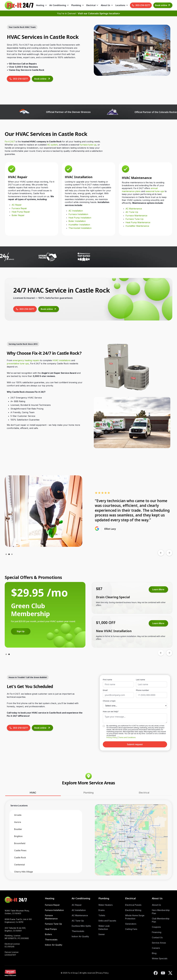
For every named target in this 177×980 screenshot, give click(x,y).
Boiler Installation (77, 221)
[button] (42, 5)
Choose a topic (109, 701)
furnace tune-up (88, 145)
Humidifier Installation (79, 225)
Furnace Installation (78, 214)
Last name (141, 680)
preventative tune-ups (18, 364)
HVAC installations (62, 360)
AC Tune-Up (132, 212)
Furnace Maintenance (136, 216)
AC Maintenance (134, 209)
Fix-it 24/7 (10, 142)
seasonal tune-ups (155, 191)
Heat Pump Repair (21, 212)
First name (107, 680)
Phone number (143, 690)
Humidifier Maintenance (137, 226)
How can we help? (111, 711)
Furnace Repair (19, 208)
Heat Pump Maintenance (138, 222)
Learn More (21, 627)
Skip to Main (89, 8)
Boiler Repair (18, 215)
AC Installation (76, 211)
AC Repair (17, 205)
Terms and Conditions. (127, 737)
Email (105, 690)
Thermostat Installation (80, 228)
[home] (19, 5)
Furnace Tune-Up (134, 219)
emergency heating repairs (26, 360)
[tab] (33, 793)
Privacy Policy (112, 737)
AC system (52, 145)
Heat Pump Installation (80, 218)
